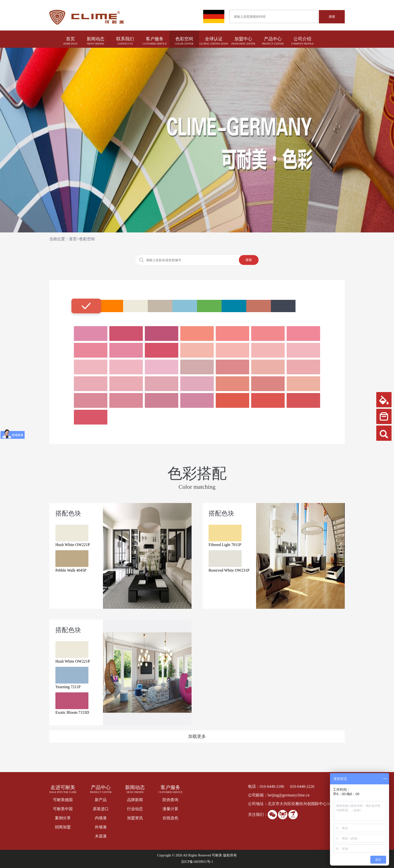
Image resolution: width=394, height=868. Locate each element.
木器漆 (101, 836)
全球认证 (214, 39)
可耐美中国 (63, 809)
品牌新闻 (135, 800)
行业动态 (135, 809)
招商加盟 (63, 827)
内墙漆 (101, 818)
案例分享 (63, 818)
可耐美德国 (63, 800)
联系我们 (125, 39)
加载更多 (197, 736)
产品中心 (273, 39)
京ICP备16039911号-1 (197, 862)
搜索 (332, 17)
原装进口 (101, 809)
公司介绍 (302, 39)
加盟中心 (243, 39)
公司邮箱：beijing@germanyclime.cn (279, 795)
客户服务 (155, 39)
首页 (70, 39)
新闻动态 (96, 39)
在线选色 (170, 818)
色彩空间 (184, 39)
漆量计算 (170, 809)
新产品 (101, 800)
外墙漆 (101, 827)
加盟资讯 (135, 818)
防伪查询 (170, 800)
